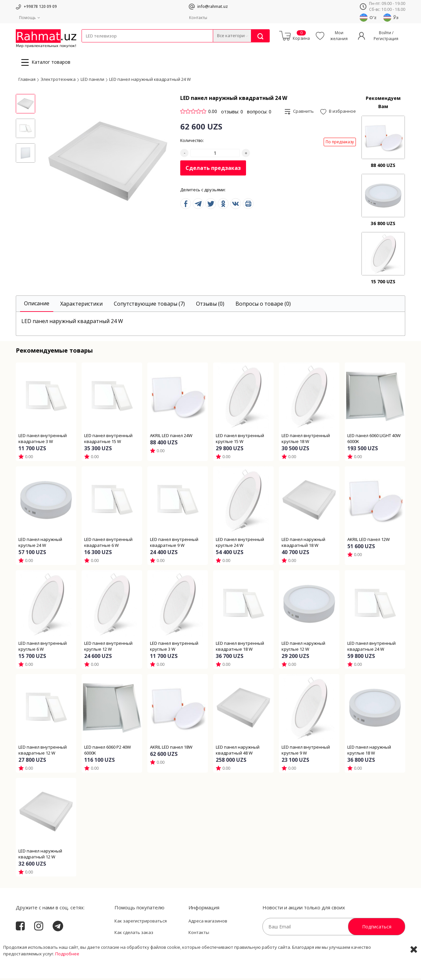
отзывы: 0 (232, 113)
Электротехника (134, 47)
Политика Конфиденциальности (222, 946)
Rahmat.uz (29, 945)
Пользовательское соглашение (148, 946)
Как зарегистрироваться (141, 922)
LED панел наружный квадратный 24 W (150, 81)
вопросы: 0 (259, 113)
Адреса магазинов (208, 922)
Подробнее (67, 973)
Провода (107, 47)
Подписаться (377, 928)
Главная (27, 81)
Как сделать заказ (134, 934)
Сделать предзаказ (213, 170)
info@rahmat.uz (213, 6)
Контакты (198, 18)
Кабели (89, 47)
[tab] (37, 305)
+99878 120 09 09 (40, 6)
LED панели (92, 81)
